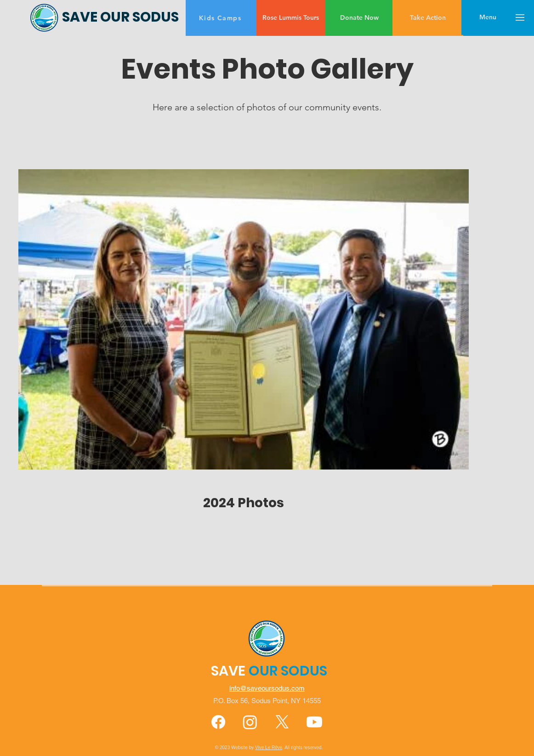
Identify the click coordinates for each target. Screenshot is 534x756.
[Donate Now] (359, 18)
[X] (282, 722)
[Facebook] (218, 722)
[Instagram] (250, 722)
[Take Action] (428, 18)
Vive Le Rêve (269, 747)
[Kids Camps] (221, 18)
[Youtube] (314, 722)
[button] (488, 17)
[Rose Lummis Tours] (291, 18)
